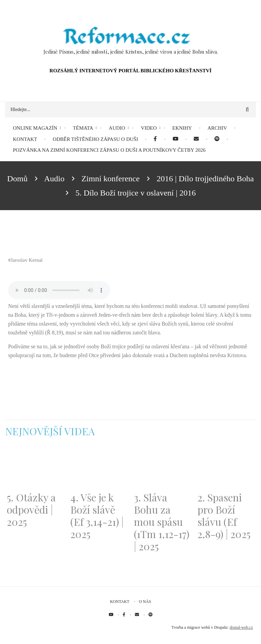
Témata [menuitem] (83, 128)
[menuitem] (155, 139)
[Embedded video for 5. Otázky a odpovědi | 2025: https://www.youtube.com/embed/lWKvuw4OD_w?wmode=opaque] (35, 468)
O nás (145, 602)
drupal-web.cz (241, 627)
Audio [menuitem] (117, 128)
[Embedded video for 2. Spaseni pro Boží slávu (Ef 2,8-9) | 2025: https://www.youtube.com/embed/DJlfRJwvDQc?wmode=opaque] (226, 468)
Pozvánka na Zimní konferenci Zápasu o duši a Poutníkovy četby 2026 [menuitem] (109, 150)
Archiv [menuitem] (217, 128)
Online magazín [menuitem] (35, 128)
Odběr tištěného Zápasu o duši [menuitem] (95, 139)
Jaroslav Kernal (27, 260)
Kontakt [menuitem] (25, 139)
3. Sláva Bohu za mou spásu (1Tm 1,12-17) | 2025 (162, 522)
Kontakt (120, 602)
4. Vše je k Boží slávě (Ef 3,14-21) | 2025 (97, 516)
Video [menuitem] (149, 128)
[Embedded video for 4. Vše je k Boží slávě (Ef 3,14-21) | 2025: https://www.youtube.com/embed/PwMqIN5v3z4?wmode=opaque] (99, 468)
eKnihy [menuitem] (182, 128)
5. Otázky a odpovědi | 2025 (31, 510)
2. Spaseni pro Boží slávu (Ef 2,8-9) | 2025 (224, 516)
